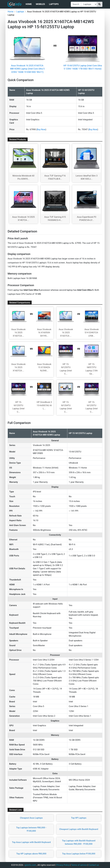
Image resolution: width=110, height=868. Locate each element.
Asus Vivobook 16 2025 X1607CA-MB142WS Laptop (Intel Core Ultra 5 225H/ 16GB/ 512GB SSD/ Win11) (27, 69)
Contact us (94, 865)
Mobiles (40, 4)
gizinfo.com (30, 865)
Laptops (54, 4)
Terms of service (79, 865)
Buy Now (41, 129)
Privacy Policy (63, 865)
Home (29, 4)
